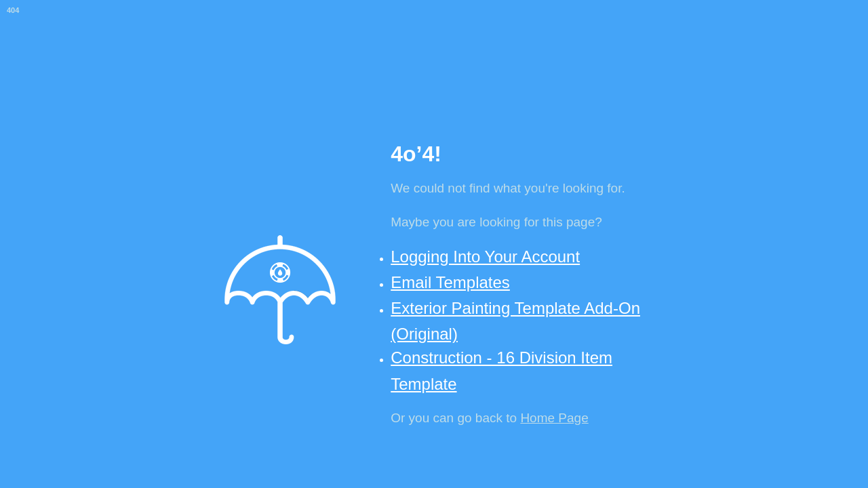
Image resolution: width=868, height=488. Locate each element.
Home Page (554, 418)
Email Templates (450, 282)
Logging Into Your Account (485, 257)
